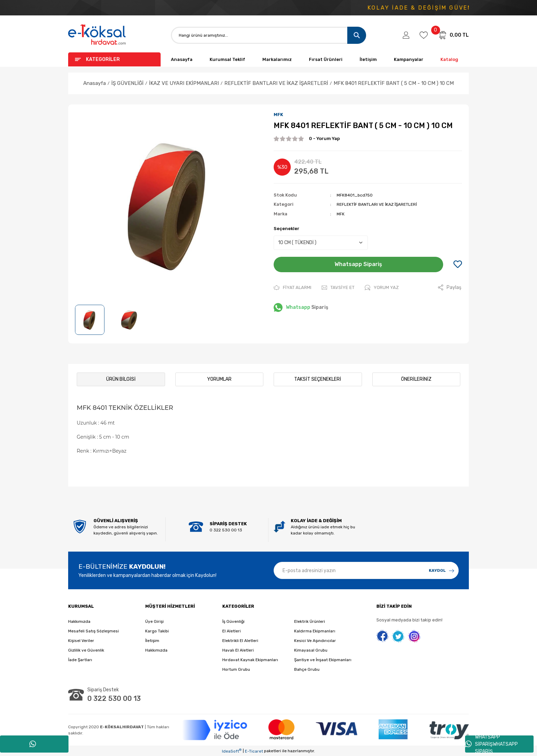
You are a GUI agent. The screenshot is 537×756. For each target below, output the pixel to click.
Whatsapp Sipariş (358, 264)
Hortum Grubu (236, 669)
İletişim (368, 59)
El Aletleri (232, 631)
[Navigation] (114, 59)
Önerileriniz (416, 379)
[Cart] (453, 35)
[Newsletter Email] (366, 570)
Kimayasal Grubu (311, 650)
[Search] (268, 35)
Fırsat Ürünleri (326, 59)
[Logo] (97, 35)
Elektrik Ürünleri (310, 621)
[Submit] (441, 570)
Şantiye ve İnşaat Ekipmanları (323, 660)
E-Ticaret (254, 751)
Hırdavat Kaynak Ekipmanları (250, 660)
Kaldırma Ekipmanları (315, 631)
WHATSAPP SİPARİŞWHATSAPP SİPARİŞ (491, 744)
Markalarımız (277, 59)
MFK (278, 115)
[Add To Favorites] (458, 265)
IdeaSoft (232, 751)
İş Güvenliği (233, 621)
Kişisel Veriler (81, 641)
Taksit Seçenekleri (318, 379)
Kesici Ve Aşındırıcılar (315, 641)
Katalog (449, 59)
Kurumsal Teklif (227, 59)
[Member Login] (406, 35)
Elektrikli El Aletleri (240, 641)
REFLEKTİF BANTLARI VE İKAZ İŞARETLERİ (377, 204)
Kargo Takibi (157, 631)
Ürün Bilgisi (121, 379)
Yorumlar (219, 379)
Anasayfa (182, 59)
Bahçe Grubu (307, 669)
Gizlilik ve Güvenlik (86, 650)
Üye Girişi (154, 621)
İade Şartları (80, 660)
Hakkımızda (79, 621)
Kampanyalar (409, 59)
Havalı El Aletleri (238, 650)
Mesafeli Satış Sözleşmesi (93, 631)
